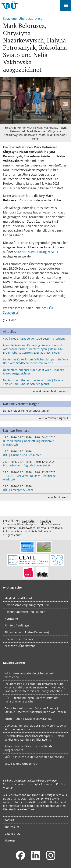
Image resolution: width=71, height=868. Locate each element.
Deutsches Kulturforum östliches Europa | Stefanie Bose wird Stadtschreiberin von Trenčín (35, 361)
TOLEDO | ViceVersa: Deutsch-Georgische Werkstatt (35, 476)
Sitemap (10, 840)
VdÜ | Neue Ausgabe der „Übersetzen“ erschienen (35, 339)
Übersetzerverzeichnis (19, 639)
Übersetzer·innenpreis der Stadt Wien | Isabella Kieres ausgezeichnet (34, 372)
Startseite (28, 521)
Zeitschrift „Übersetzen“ (20, 646)
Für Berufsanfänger (17, 625)
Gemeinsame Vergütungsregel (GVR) (27, 605)
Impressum (12, 827)
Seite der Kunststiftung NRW (34, 252)
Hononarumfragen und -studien (25, 612)
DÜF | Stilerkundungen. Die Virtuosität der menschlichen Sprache (32, 700)
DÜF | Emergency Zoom (35, 488)
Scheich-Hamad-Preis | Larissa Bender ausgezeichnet (29, 748)
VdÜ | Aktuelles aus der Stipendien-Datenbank (34, 757)
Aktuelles (46, 521)
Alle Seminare (59, 497)
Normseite (11, 619)
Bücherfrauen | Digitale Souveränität (35, 464)
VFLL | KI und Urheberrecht (22, 764)
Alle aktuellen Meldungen (51, 391)
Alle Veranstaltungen (54, 418)
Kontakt (9, 820)
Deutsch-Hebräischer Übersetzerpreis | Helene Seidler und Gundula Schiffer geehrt (33, 382)
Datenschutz (12, 834)
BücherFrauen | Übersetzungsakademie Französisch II (35, 441)
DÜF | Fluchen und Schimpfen (35, 453)
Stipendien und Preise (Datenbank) (27, 632)
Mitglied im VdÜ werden (20, 598)
